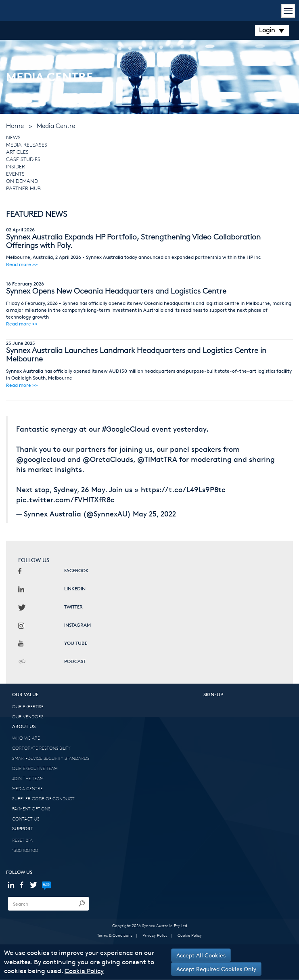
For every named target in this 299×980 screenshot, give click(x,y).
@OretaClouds (108, 459)
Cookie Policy (190, 935)
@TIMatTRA (157, 459)
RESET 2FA (22, 840)
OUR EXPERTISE (28, 706)
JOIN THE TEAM (28, 778)
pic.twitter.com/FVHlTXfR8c (65, 499)
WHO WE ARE (26, 738)
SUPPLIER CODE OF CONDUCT (43, 798)
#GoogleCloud (126, 429)
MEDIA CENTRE (27, 788)
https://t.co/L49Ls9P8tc (183, 489)
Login (272, 30)
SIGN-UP (213, 694)
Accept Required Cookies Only (216, 969)
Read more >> (22, 264)
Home (15, 126)
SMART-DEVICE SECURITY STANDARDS (51, 758)
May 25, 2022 (154, 514)
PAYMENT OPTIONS (31, 809)
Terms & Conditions (115, 935)
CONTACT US (26, 819)
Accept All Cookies (201, 955)
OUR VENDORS (28, 717)
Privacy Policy (155, 935)
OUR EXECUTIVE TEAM (35, 768)
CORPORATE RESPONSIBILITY (41, 748)
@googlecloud (41, 459)
